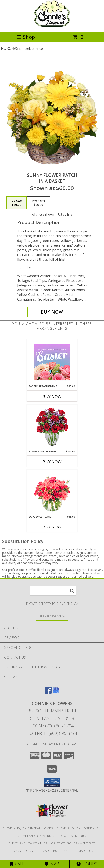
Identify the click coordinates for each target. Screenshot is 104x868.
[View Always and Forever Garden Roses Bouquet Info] (52, 427)
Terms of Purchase (53, 851)
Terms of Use (84, 851)
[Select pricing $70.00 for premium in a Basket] (38, 203)
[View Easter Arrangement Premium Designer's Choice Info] (52, 362)
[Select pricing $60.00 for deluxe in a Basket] (17, 203)
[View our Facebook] (48, 692)
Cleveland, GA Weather (28, 843)
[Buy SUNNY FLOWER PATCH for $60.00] (52, 312)
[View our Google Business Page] (56, 692)
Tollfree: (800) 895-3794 (52, 733)
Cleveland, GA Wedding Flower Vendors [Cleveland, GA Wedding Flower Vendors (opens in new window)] (52, 836)
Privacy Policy (21, 851)
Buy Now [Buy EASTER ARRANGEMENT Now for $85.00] (52, 397)
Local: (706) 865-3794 (52, 726)
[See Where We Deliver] (52, 615)
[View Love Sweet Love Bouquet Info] (52, 492)
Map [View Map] (52, 864)
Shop (26, 37)
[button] (52, 782)
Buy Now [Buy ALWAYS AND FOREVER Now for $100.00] (52, 462)
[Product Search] (53, 591)
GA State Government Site (73, 843)
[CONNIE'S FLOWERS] (52, 26)
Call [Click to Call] (17, 864)
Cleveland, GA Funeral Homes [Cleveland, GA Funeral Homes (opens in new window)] (28, 828)
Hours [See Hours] (87, 864)
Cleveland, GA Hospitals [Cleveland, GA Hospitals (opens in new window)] (78, 828)
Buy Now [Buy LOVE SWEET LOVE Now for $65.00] (52, 527)
